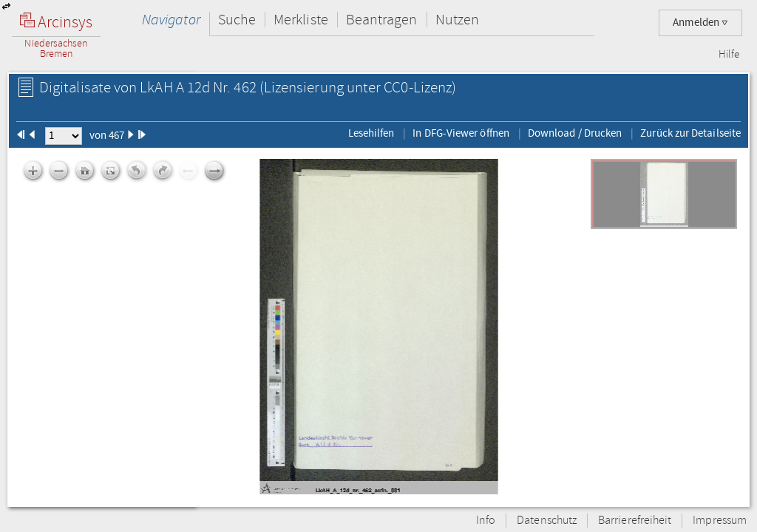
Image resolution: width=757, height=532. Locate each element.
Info (486, 521)
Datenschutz (547, 521)
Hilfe (729, 55)
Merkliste (301, 20)
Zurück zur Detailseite (690, 133)
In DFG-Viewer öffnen (461, 133)
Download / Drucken (575, 133)
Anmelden (700, 23)
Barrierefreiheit (635, 521)
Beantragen (382, 20)
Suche (237, 20)
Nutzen (457, 20)
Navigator (171, 20)
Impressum (720, 521)
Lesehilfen (371, 133)
